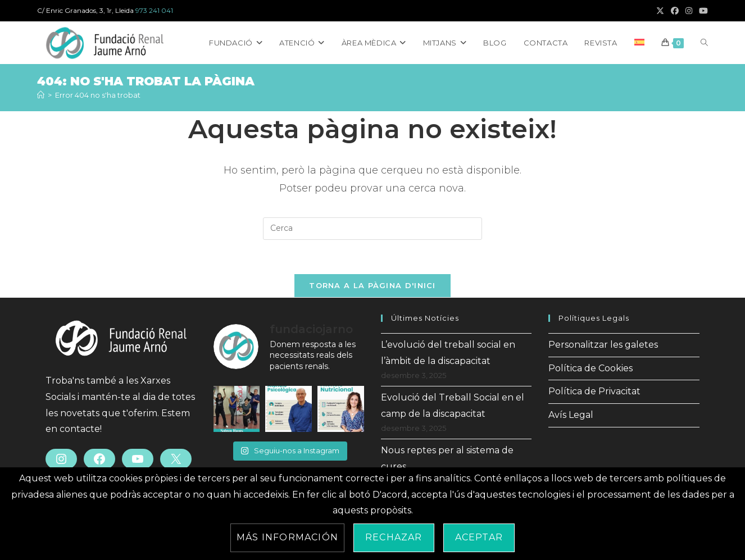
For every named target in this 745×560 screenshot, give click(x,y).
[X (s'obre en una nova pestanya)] (660, 11)
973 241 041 (154, 10)
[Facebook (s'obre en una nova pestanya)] (675, 11)
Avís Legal (571, 415)
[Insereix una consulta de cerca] (372, 229)
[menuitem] (639, 43)
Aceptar (479, 537)
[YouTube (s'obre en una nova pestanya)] (702, 11)
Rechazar (394, 537)
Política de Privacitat (594, 391)
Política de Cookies (590, 368)
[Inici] (41, 95)
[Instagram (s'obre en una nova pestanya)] (689, 11)
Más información (287, 537)
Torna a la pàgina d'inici (372, 285)
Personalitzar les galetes (603, 345)
